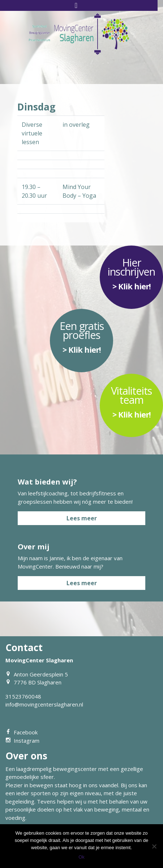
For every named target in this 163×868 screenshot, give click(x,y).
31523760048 (23, 696)
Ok (81, 857)
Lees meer (82, 518)
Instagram (22, 741)
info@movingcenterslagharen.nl (44, 704)
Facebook (22, 732)
